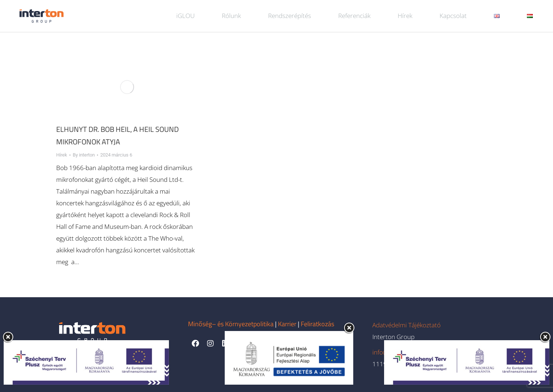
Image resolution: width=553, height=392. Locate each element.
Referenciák (354, 16)
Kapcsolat (453, 16)
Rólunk (231, 16)
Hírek (405, 16)
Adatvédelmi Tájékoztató (406, 325)
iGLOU (185, 16)
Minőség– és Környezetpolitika (231, 324)
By (84, 155)
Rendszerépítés (290, 16)
